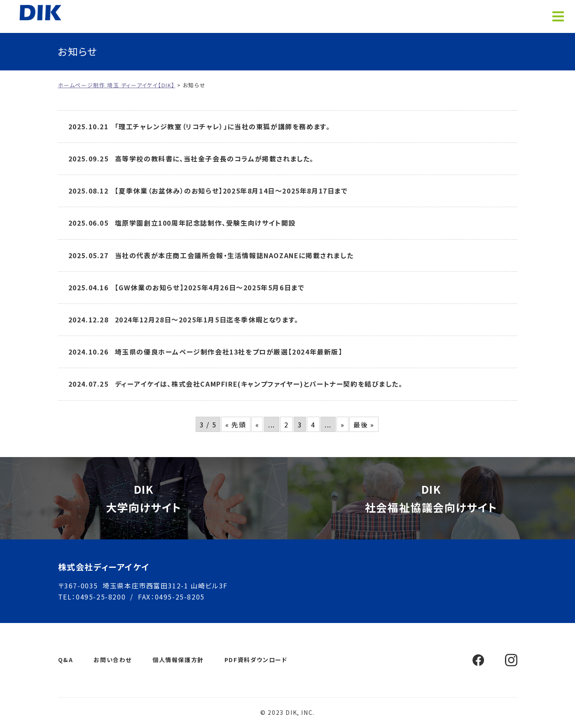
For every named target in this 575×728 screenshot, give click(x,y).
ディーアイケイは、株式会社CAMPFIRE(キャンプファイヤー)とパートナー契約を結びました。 (259, 384)
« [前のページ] (257, 425)
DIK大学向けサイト (144, 498)
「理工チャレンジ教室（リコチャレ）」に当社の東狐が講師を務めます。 (223, 126)
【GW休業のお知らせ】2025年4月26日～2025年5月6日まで (210, 287)
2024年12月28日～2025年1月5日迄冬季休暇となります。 (207, 320)
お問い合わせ (113, 660)
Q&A (66, 660)
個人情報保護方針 (178, 660)
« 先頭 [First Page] (236, 425)
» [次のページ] (343, 425)
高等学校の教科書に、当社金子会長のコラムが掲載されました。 (214, 159)
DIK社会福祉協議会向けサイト (431, 498)
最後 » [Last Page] (364, 425)
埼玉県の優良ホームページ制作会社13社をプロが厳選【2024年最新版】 (229, 352)
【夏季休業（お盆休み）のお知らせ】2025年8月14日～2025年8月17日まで (231, 191)
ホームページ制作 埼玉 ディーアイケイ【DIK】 (43, 13)
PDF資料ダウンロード (256, 660)
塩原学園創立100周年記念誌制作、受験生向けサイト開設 (205, 223)
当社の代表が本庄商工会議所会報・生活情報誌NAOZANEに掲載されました (234, 255)
